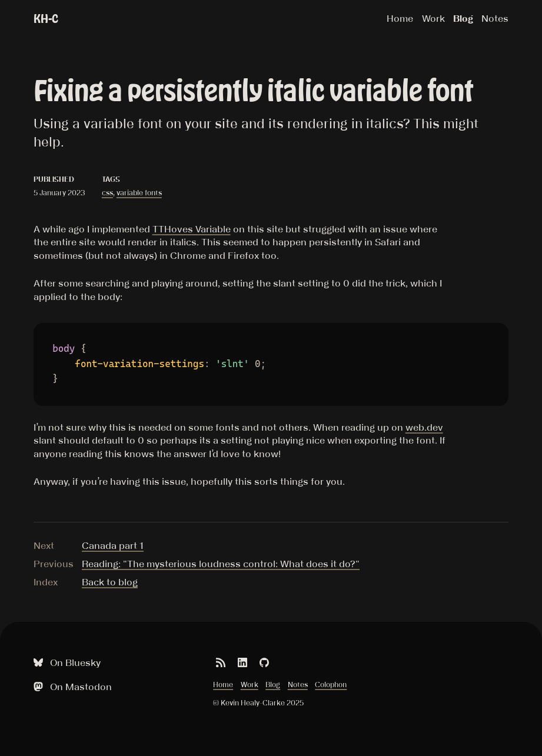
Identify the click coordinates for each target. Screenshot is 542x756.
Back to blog (110, 582)
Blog (463, 18)
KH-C (46, 19)
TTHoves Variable (192, 229)
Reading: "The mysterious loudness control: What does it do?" (221, 564)
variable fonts (139, 193)
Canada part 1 (113, 545)
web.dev (424, 427)
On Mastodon (71, 687)
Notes (495, 18)
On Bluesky (66, 663)
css (107, 193)
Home (400, 18)
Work (433, 18)
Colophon (331, 685)
